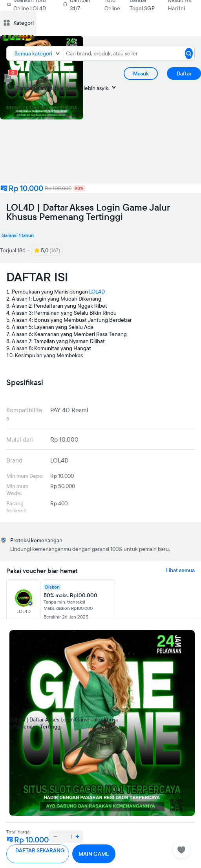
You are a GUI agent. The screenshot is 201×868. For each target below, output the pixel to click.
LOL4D (97, 292)
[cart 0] (8, 78)
